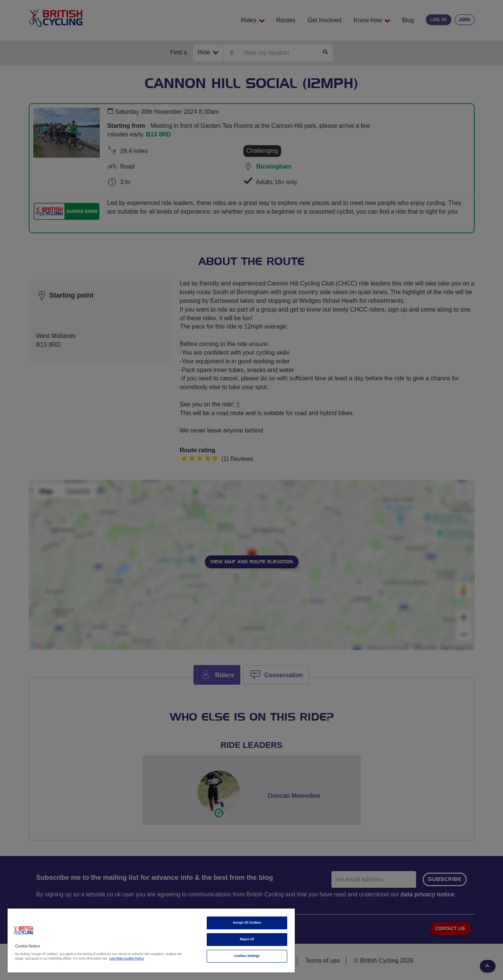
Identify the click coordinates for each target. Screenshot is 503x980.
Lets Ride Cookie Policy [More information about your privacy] (127, 959)
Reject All (247, 939)
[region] (151, 940)
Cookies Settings (247, 956)
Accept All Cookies (247, 923)
